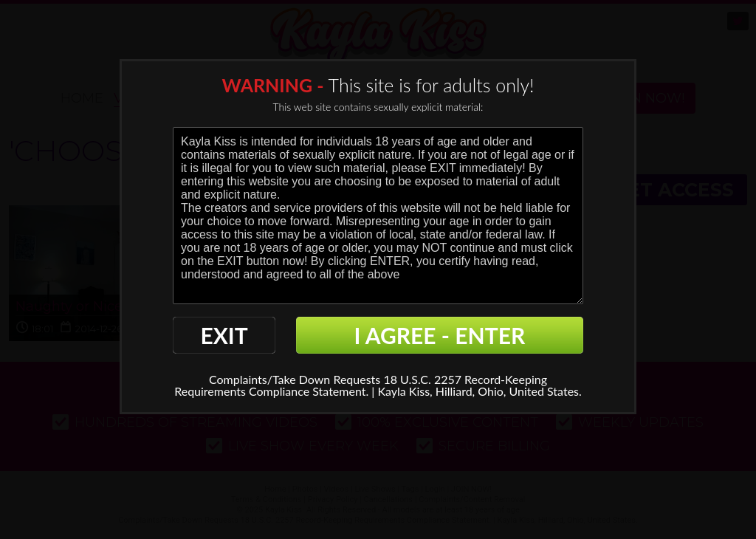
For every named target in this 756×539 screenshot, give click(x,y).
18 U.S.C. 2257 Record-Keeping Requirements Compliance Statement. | (361, 385)
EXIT (224, 335)
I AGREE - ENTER (440, 335)
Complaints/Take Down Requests (295, 379)
